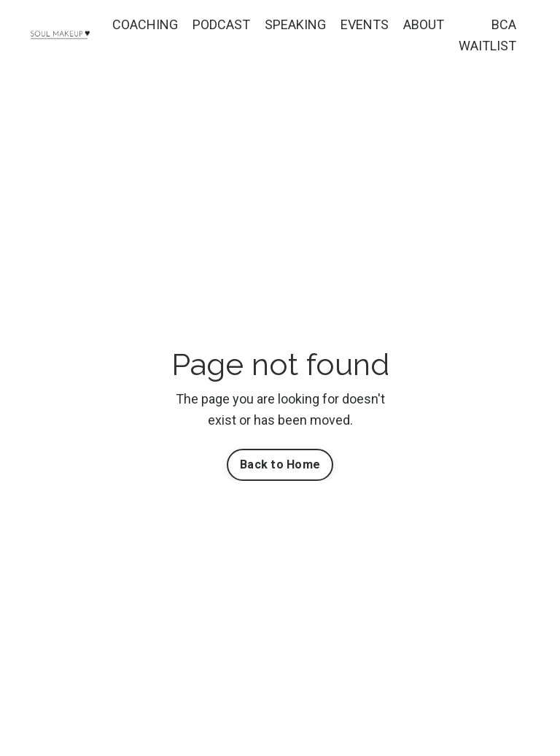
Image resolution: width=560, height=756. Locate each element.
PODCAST (221, 24)
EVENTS (365, 24)
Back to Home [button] (280, 464)
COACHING (145, 24)
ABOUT (424, 24)
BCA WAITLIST (487, 35)
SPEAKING (295, 24)
